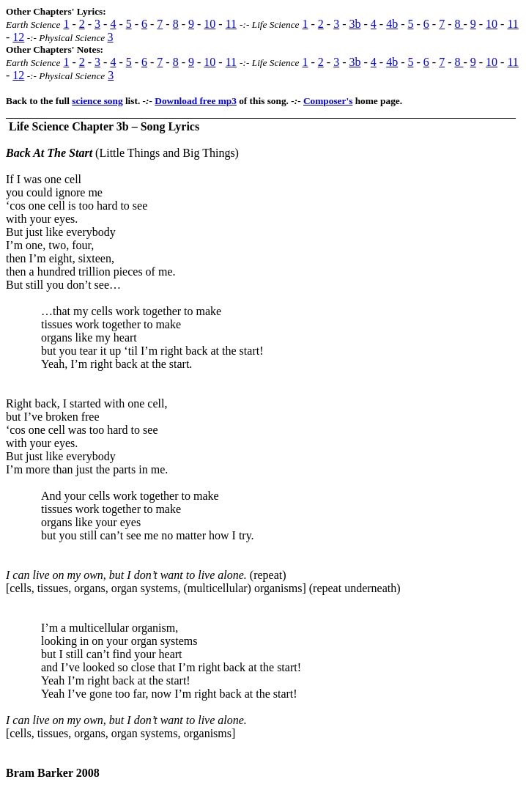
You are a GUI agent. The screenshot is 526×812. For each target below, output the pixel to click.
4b (392, 24)
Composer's (328, 101)
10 (210, 24)
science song (97, 101)
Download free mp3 (196, 101)
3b (355, 24)
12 (18, 37)
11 (231, 24)
